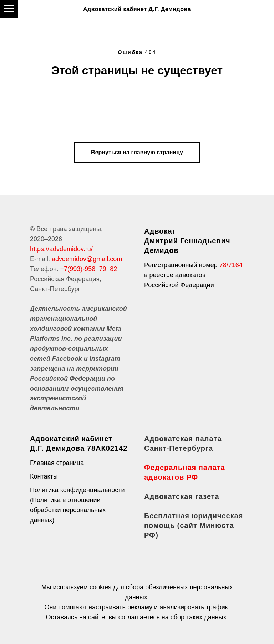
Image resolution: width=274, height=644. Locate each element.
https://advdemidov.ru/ (61, 249)
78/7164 (231, 265)
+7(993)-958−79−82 (89, 269)
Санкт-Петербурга (179, 448)
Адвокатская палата (183, 439)
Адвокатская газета (182, 496)
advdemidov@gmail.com (87, 259)
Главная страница (57, 463)
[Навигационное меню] (9, 9)
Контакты (44, 476)
